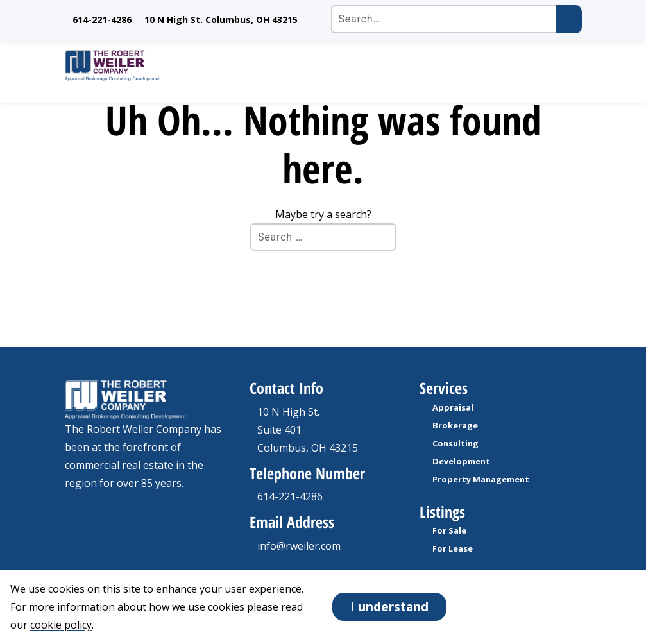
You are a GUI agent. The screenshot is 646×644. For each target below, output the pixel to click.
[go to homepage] (308, 65)
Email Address (292, 522)
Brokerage (455, 425)
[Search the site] (456, 19)
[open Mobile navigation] (565, 65)
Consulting (455, 443)
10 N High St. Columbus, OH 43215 (221, 20)
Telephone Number (307, 473)
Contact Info (286, 388)
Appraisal (453, 407)
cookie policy (61, 625)
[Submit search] (569, 19)
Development (461, 461)
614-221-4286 (102, 20)
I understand (389, 606)
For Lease (453, 548)
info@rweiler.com (299, 546)
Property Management (481, 479)
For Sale (449, 530)
